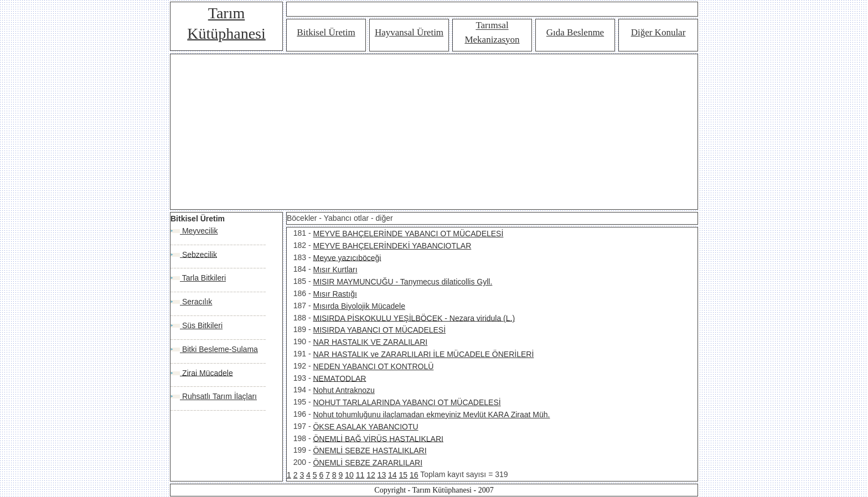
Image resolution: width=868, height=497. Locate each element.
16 (414, 475)
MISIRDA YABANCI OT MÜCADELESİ (379, 330)
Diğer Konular (658, 32)
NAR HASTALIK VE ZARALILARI (370, 342)
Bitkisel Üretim (326, 32)
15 (404, 475)
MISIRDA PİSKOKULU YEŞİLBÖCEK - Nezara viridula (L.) (414, 318)
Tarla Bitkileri (203, 278)
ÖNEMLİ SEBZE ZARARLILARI (368, 463)
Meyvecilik (199, 231)
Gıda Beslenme (575, 32)
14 (392, 475)
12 (371, 475)
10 (349, 475)
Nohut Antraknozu (343, 390)
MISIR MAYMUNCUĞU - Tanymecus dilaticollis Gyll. (402, 282)
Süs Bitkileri (201, 325)
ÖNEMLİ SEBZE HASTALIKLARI (370, 451)
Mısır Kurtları (335, 270)
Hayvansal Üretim (409, 32)
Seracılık (196, 302)
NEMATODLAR (339, 378)
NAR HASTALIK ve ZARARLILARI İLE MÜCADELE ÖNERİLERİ (423, 354)
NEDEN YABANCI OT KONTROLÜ (373, 366)
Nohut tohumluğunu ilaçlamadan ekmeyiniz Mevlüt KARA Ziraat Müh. (431, 415)
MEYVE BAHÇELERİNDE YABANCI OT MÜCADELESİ (408, 234)
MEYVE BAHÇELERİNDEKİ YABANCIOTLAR (392, 246)
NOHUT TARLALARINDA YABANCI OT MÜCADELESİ (407, 402)
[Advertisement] (434, 132)
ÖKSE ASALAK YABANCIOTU (365, 427)
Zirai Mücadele (206, 372)
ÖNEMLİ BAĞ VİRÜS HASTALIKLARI (378, 438)
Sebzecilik (198, 254)
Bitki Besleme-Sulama (219, 349)
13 (382, 475)
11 (360, 475)
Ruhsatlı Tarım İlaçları (218, 396)
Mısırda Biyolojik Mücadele (359, 306)
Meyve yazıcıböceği (347, 257)
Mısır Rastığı (335, 294)
